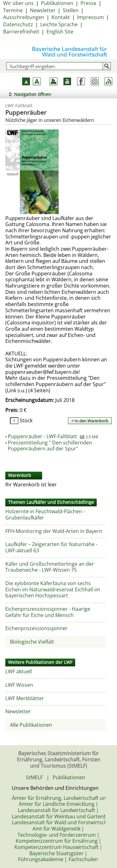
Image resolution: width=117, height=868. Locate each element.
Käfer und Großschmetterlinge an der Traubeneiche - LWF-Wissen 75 (50, 567)
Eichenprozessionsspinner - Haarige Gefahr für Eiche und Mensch (48, 612)
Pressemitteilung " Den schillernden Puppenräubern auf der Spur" (50, 446)
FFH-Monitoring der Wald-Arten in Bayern (54, 531)
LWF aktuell (19, 671)
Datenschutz (18, 24)
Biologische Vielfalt (32, 642)
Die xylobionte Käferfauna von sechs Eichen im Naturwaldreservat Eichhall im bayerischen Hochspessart (53, 589)
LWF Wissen (19, 685)
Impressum (90, 17)
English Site (60, 32)
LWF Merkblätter (25, 698)
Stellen (71, 10)
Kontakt (61, 17)
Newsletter (43, 10)
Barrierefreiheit (21, 32)
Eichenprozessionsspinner (37, 628)
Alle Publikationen (31, 725)
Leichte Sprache (59, 24)
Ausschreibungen (24, 17)
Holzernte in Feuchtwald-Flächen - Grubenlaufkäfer (45, 514)
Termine (13, 10)
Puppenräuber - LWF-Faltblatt (53, 436)
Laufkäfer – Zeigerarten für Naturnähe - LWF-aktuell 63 (51, 547)
